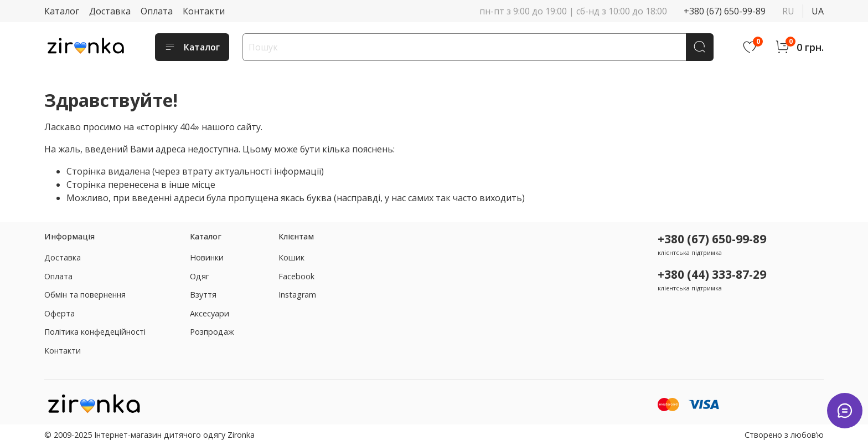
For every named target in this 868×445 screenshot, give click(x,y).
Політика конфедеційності (95, 332)
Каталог (62, 11)
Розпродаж (212, 332)
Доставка (110, 11)
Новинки (207, 257)
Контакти (204, 11)
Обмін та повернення (85, 295)
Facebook (296, 276)
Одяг (200, 276)
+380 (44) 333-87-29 (712, 274)
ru (788, 11)
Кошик (291, 257)
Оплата (157, 11)
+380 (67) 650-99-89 (725, 11)
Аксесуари (210, 313)
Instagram (297, 295)
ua (818, 11)
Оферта (60, 313)
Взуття (203, 295)
